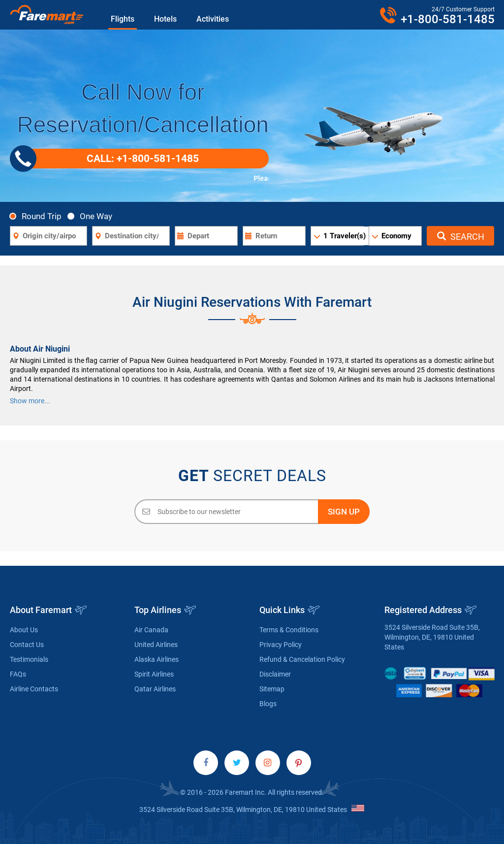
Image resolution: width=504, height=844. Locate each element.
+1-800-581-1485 (448, 19)
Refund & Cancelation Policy (302, 659)
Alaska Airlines (157, 659)
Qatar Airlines (155, 689)
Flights (123, 19)
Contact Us (27, 645)
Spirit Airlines (154, 674)
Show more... (30, 401)
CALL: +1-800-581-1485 (108, 159)
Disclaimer (275, 674)
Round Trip (38, 216)
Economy (396, 236)
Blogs (268, 704)
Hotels (165, 19)
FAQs (18, 674)
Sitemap (272, 689)
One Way (93, 216)
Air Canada (151, 630)
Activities (213, 19)
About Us (24, 630)
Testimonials (29, 659)
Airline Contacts (34, 689)
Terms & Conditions (289, 630)
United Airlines (156, 645)
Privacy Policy (281, 645)
